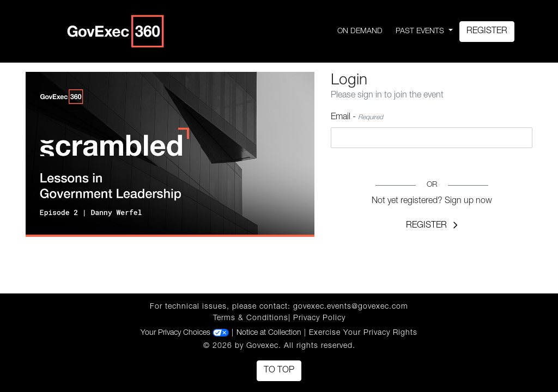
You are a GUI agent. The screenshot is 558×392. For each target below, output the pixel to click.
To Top (279, 371)
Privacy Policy (319, 318)
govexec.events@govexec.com (351, 307)
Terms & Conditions (251, 318)
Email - (357, 118)
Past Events (421, 32)
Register (487, 32)
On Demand (360, 32)
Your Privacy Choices (185, 333)
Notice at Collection (269, 333)
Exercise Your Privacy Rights (363, 333)
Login (432, 164)
